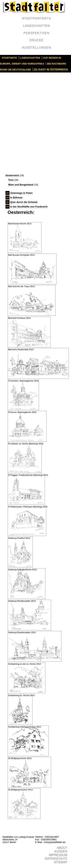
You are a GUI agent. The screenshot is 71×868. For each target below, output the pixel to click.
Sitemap (61, 862)
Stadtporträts (36, 18)
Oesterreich (12, 175)
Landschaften (36, 26)
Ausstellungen (36, 48)
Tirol (11, 180)
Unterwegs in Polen (21, 193)
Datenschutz (56, 859)
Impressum (58, 855)
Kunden (61, 851)
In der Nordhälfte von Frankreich (29, 207)
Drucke (36, 40)
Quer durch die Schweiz (24, 202)
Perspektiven (36, 33)
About (62, 848)
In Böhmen (16, 198)
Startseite (9, 58)
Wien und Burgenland (21, 185)
